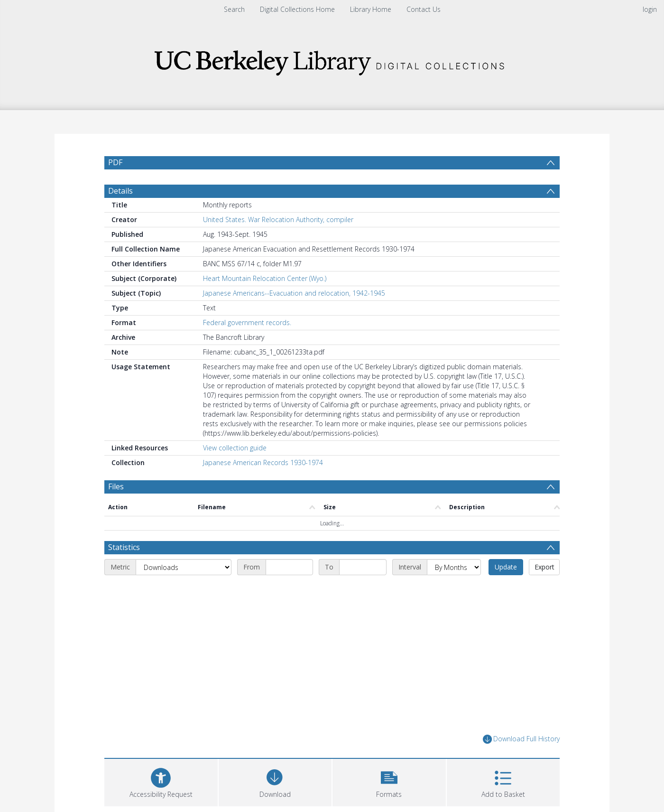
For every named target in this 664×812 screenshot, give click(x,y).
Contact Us (424, 9)
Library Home (371, 9)
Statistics (124, 547)
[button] (389, 781)
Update (506, 567)
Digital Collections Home (297, 9)
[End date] (363, 567)
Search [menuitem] (234, 9)
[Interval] (454, 567)
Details (120, 191)
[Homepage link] (332, 60)
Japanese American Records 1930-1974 (263, 462)
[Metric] (184, 567)
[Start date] (289, 567)
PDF (115, 162)
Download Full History (521, 739)
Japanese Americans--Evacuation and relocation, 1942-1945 (294, 293)
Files (116, 486)
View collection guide (235, 448)
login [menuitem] (650, 9)
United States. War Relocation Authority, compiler (278, 219)
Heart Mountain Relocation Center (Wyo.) (265, 278)
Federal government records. (247, 322)
